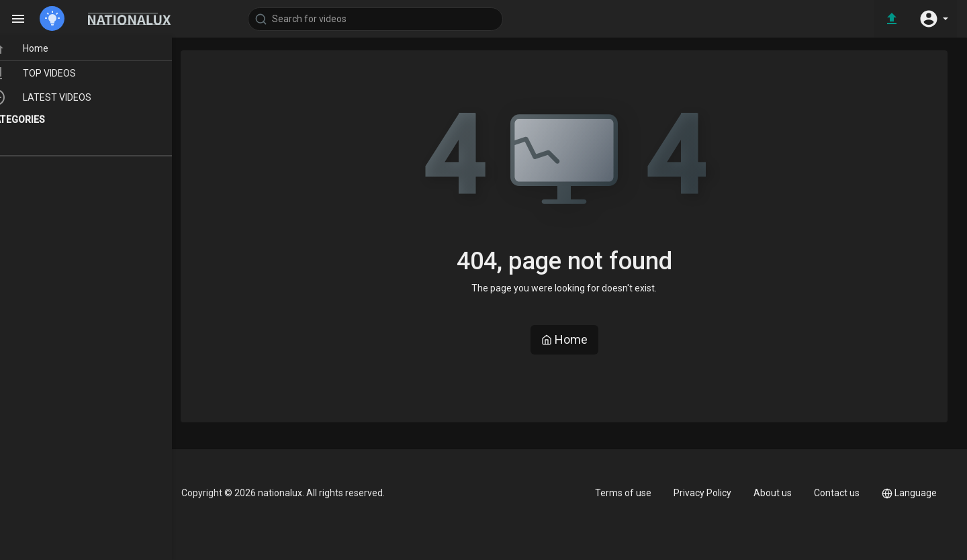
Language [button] (909, 493)
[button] (933, 19)
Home (564, 339)
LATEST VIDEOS (67, 99)
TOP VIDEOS (60, 75)
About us (773, 493)
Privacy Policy (702, 493)
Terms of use (623, 493)
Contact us (837, 493)
